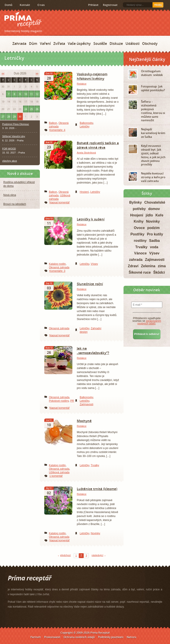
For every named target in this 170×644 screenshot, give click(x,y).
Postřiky (137, 234)
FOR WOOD (9, 149)
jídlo (149, 215)
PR (72, 401)
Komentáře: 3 (57, 271)
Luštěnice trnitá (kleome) (97, 489)
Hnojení (84, 192)
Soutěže (100, 44)
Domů (9, 5)
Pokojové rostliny (59, 401)
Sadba (155, 241)
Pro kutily (155, 234)
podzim (153, 228)
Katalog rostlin (57, 264)
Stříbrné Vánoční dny (14, 136)
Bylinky (136, 202)
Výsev (94, 264)
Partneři (36, 637)
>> (37, 73)
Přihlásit (93, 5)
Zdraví (133, 266)
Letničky (85, 127)
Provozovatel (52, 637)
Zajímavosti (86, 404)
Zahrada (19, 44)
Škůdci (159, 272)
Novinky (96, 533)
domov (154, 209)
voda (154, 247)
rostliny (140, 241)
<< (3, 73)
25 (31, 109)
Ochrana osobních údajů (79, 637)
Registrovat (110, 5)
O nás (41, 5)
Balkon (53, 123)
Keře (159, 215)
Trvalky (95, 465)
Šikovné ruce (140, 272)
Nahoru (131, 637)
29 (14, 116)
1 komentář (56, 476)
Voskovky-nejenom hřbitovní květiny (92, 76)
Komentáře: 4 (57, 130)
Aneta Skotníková (86, 153)
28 (9, 116)
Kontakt (25, 5)
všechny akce (10, 161)
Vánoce (140, 253)
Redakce (82, 84)
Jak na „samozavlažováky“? (93, 350)
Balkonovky (86, 123)
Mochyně (84, 421)
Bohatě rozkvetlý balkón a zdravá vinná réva (98, 145)
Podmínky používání (111, 637)
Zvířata (59, 44)
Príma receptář (23, 20)
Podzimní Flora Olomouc (16, 124)
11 (31, 94)
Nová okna (10, 195)
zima (162, 266)
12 (37, 94)
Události (132, 44)
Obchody (150, 44)
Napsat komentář (59, 203)
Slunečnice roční (90, 284)
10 (26, 94)
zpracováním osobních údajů (149, 322)
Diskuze (116, 44)
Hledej (158, 5)
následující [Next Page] (98, 555)
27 (3, 116)
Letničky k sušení (91, 219)
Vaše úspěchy (79, 44)
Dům (33, 44)
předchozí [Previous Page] (66, 555)
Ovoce (139, 228)
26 (37, 109)
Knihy (139, 221)
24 (26, 109)
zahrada (136, 260)
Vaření (45, 44)
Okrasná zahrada (59, 267)
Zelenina (148, 266)
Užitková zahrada (59, 472)
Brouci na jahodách (15, 204)
